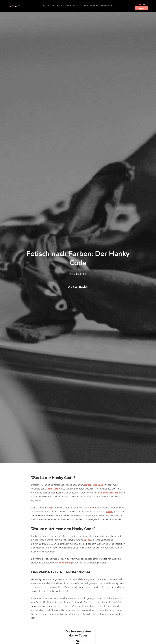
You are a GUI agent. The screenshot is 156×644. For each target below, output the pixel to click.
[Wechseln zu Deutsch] (140, 4)
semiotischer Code (93, 485)
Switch (109, 512)
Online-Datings (65, 563)
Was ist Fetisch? (90, 6)
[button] (44, 7)
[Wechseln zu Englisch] (144, 4)
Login (141, 8)
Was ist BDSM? (72, 6)
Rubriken (106, 6)
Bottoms (88, 508)
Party (87, 579)
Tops (51, 508)
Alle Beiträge (55, 6)
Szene (87, 540)
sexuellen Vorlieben (108, 493)
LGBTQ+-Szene (52, 489)
